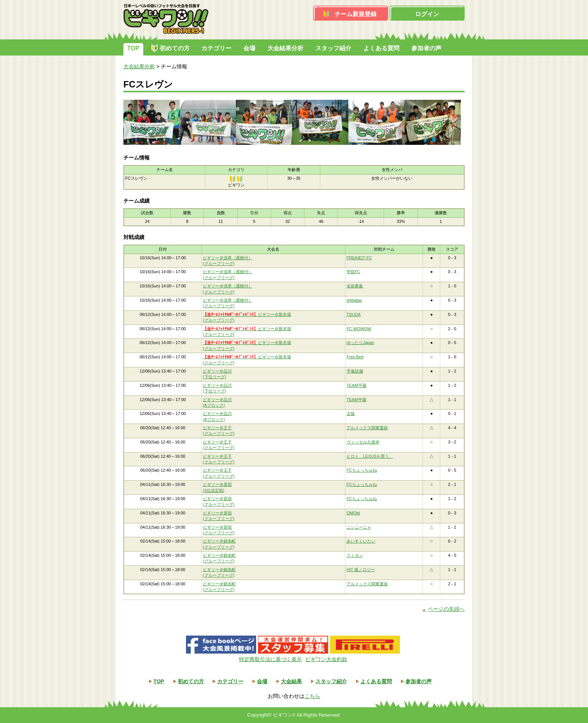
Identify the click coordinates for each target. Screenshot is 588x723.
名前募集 (355, 286)
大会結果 (291, 681)
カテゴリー (216, 48)
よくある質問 (381, 48)
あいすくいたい (361, 541)
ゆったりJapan (360, 343)
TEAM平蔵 (356, 385)
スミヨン (355, 555)
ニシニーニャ (359, 527)
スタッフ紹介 (333, 48)
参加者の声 (426, 48)
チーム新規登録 (355, 14)
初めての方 (175, 48)
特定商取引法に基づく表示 (270, 659)
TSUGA (354, 314)
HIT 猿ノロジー (361, 570)
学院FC (353, 272)
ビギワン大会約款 (326, 659)
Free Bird (355, 357)
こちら (312, 696)
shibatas (354, 300)
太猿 (351, 413)
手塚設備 (355, 371)
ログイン (427, 14)
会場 (249, 48)
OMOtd (353, 513)
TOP (133, 48)
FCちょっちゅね (362, 470)
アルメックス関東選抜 (367, 428)
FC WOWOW (359, 329)
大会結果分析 (285, 48)
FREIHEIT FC (359, 258)
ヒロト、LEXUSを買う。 (370, 456)
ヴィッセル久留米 (363, 442)
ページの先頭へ (446, 609)
